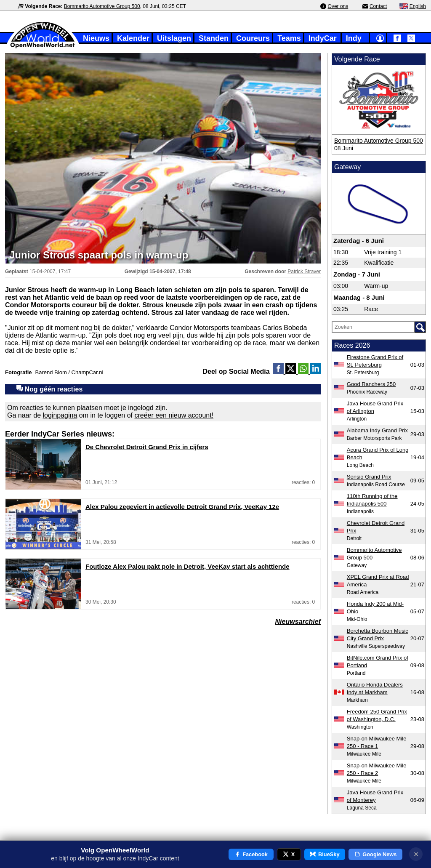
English (418, 6)
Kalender (133, 38)
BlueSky (325, 854)
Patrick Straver (304, 272)
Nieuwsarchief (298, 622)
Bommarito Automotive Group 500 (102, 6)
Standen (214, 38)
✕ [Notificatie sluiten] (416, 854)
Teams (289, 38)
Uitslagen (174, 38)
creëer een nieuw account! (174, 415)
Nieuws (96, 38)
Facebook (251, 854)
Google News (376, 854)
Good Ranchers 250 (371, 384)
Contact (378, 6)
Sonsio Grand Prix (369, 477)
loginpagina (60, 415)
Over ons (338, 6)
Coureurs (253, 38)
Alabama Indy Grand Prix (377, 430)
